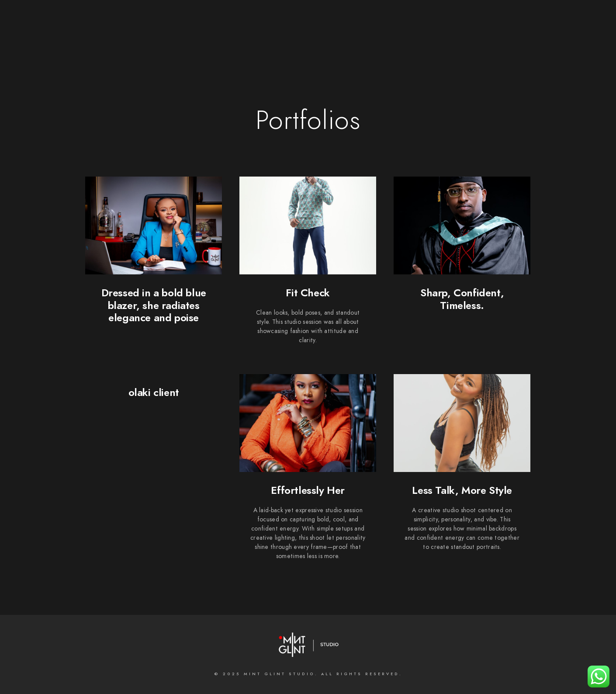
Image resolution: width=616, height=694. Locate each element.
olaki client (154, 392)
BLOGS (508, 36)
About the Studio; (224, 36)
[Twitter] (312, 18)
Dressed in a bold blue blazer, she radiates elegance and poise (154, 305)
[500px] (359, 18)
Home (169, 36)
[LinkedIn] (328, 18)
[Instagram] (343, 18)
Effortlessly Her (308, 490)
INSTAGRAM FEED (559, 36)
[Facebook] (297, 18)
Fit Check (308, 293)
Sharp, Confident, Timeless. (462, 299)
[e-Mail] (374, 18)
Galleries (346, 36)
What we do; (292, 36)
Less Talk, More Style (462, 490)
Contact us (396, 36)
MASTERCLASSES (457, 36)
